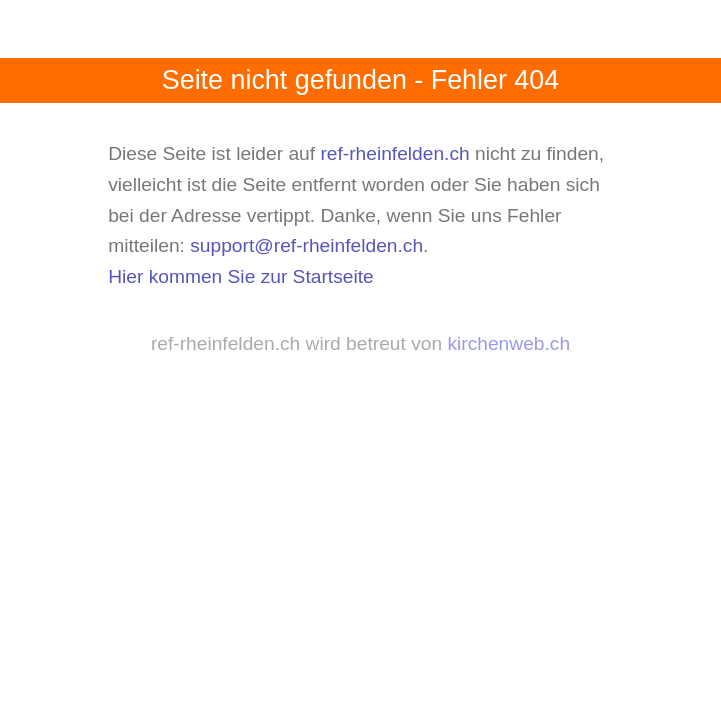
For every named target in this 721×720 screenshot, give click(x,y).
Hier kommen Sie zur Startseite (241, 276)
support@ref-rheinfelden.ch (306, 245)
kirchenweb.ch (508, 343)
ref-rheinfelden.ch (394, 153)
